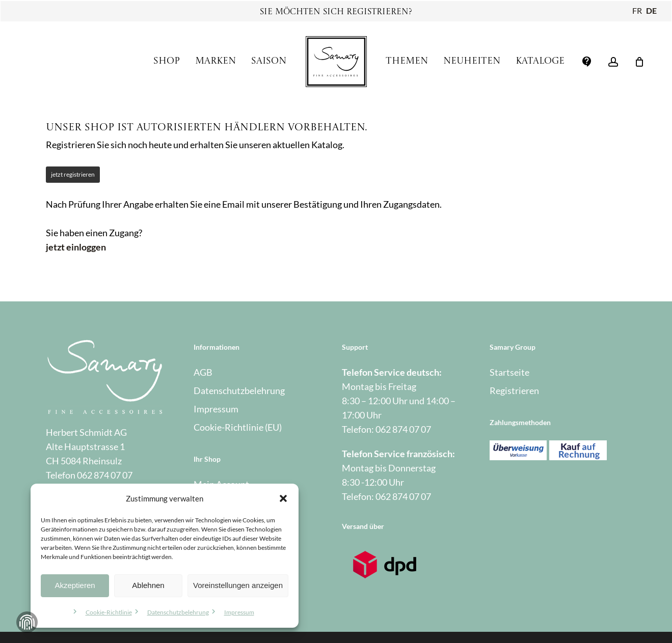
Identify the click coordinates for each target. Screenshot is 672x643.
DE (651, 10)
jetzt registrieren (73, 174)
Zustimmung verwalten (27, 622)
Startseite (509, 372)
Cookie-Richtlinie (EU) (238, 427)
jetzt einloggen (76, 247)
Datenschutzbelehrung (178, 612)
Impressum (239, 612)
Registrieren (514, 390)
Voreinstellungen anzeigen (238, 585)
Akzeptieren (75, 585)
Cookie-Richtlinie (109, 612)
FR (637, 10)
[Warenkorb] (639, 62)
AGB (203, 372)
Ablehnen (148, 585)
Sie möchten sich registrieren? (336, 12)
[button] (283, 498)
